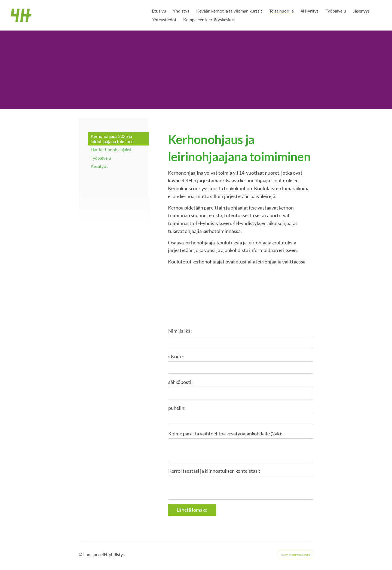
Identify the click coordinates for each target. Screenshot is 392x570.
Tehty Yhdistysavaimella (295, 554)
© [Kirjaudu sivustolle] (81, 554)
